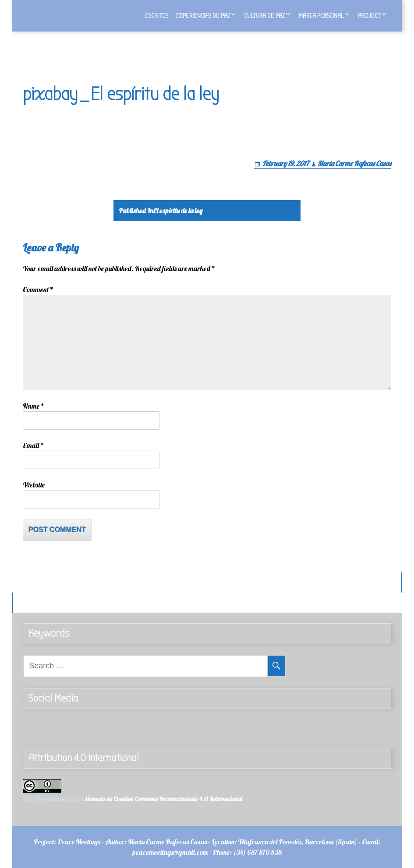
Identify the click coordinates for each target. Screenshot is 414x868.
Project (369, 16)
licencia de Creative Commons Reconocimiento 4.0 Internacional (164, 799)
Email (33, 445)
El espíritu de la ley (161, 211)
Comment (38, 289)
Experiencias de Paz (203, 16)
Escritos (157, 16)
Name (34, 406)
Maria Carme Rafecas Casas (354, 163)
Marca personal (321, 16)
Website (34, 485)
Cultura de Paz (264, 16)
